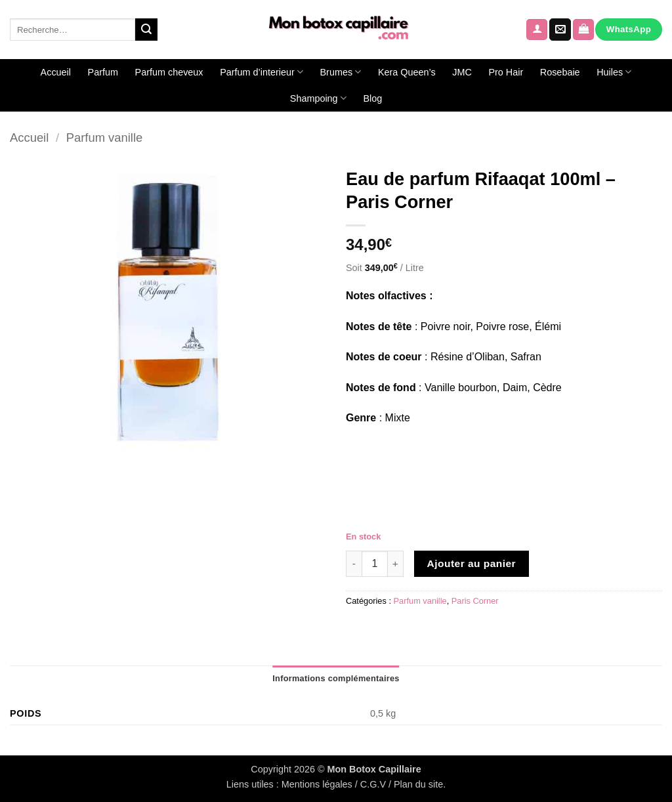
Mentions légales (317, 784)
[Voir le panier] (583, 30)
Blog (372, 98)
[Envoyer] (146, 30)
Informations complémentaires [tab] (336, 678)
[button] (537, 30)
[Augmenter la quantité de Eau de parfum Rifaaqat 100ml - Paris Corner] (396, 564)
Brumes (341, 72)
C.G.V (373, 784)
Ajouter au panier (472, 563)
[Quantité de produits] (375, 564)
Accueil (56, 72)
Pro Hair (506, 72)
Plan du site (418, 784)
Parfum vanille (105, 137)
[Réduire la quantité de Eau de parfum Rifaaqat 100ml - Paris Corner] (354, 564)
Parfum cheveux (169, 72)
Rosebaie (560, 72)
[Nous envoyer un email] (560, 30)
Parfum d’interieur (262, 72)
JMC (462, 72)
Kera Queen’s (407, 72)
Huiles (614, 72)
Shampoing (318, 98)
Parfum (103, 72)
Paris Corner (475, 601)
